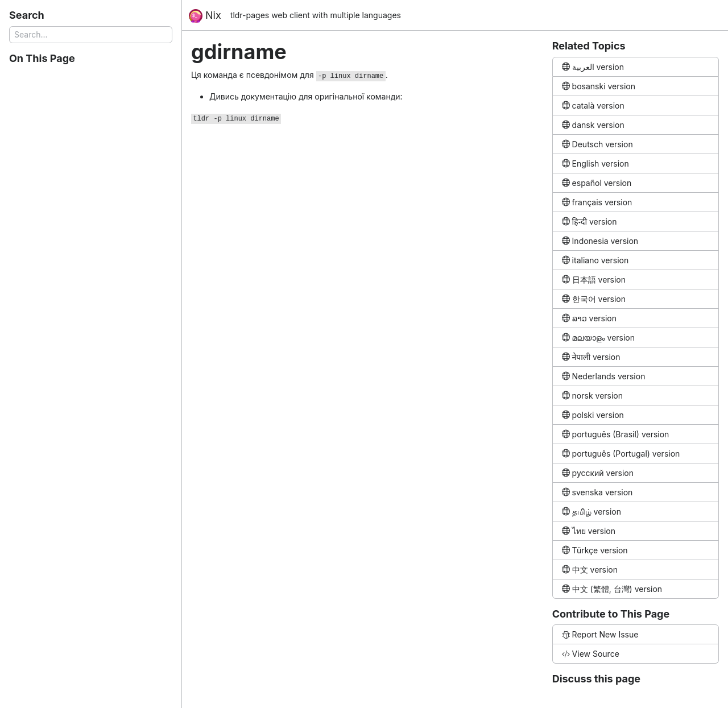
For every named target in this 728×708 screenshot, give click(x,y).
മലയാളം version (598, 338)
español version (597, 183)
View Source (591, 654)
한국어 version (594, 299)
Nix (205, 16)
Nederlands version (604, 376)
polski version (593, 415)
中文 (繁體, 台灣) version (612, 589)
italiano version (595, 260)
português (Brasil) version (616, 434)
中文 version (590, 570)
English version (595, 163)
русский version (598, 473)
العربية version (593, 67)
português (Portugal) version (621, 454)
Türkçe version (595, 550)
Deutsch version (597, 144)
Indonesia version (600, 241)
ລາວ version (589, 318)
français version (597, 202)
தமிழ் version (591, 512)
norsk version (592, 396)
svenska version (597, 492)
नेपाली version (591, 357)
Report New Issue (600, 634)
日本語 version (594, 280)
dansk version (593, 125)
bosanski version (599, 86)
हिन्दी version (590, 221)
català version (593, 105)
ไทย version (589, 531)
